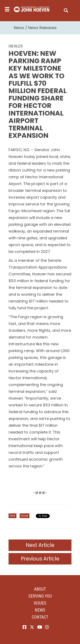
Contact (40, 617)
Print (12, 516)
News (19, 28)
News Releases (42, 28)
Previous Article (40, 559)
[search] (66, 9)
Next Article (40, 545)
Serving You (40, 596)
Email (25, 516)
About (40, 589)
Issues (40, 603)
